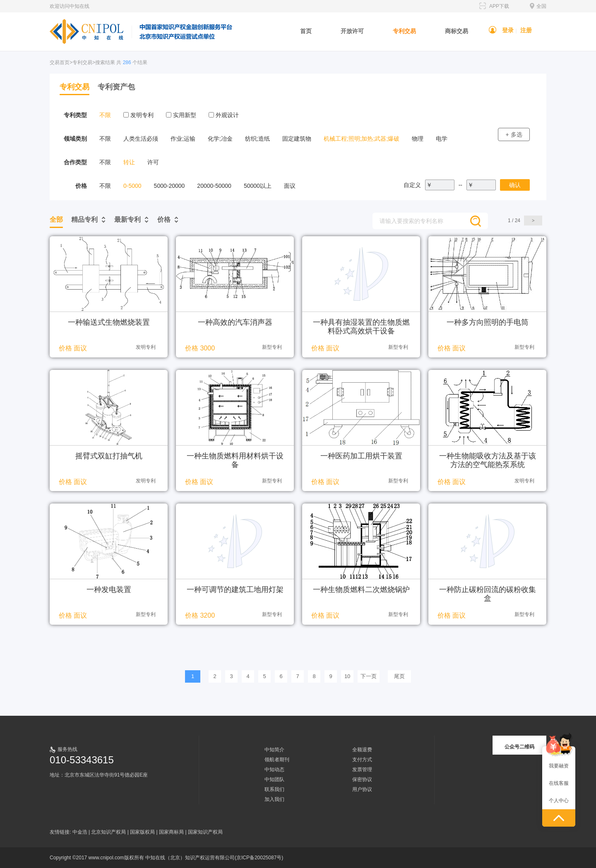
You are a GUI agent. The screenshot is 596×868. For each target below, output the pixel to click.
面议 (290, 186)
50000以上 (258, 186)
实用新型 (181, 115)
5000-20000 (169, 186)
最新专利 (127, 219)
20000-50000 (214, 186)
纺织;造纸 (257, 139)
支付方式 (362, 760)
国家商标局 (171, 832)
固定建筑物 (297, 139)
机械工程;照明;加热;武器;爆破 (362, 139)
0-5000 (132, 186)
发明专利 (138, 115)
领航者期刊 (277, 760)
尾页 (399, 676)
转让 (129, 162)
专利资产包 (116, 87)
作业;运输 (183, 139)
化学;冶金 (220, 139)
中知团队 (274, 779)
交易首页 (60, 62)
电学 (442, 139)
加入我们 (274, 799)
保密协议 (362, 779)
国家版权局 (142, 832)
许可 (153, 162)
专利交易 (404, 31)
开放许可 (352, 31)
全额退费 (362, 750)
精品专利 (84, 219)
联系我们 (274, 789)
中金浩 (80, 832)
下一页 (369, 676)
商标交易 (457, 31)
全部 (56, 219)
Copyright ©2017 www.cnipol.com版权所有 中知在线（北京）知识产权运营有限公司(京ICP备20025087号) (166, 858)
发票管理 (362, 770)
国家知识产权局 (205, 832)
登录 (508, 30)
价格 (164, 219)
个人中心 (559, 801)
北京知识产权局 (108, 832)
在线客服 (559, 783)
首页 (306, 31)
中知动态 (274, 770)
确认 (515, 185)
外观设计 (224, 115)
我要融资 (559, 766)
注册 (526, 30)
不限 (105, 115)
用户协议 (362, 789)
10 (347, 676)
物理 (418, 139)
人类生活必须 (141, 139)
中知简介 (274, 750)
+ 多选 (514, 134)
